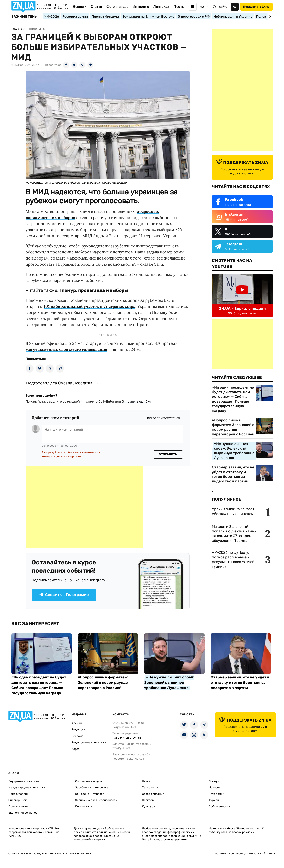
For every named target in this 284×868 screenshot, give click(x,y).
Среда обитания (153, 794)
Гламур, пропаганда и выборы (94, 290)
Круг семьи (217, 794)
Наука (146, 781)
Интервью (141, 7)
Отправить (168, 454)
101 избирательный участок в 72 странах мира (90, 306)
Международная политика (27, 788)
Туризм (214, 800)
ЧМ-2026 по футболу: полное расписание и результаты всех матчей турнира (233, 559)
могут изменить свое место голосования (66, 349)
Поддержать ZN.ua (256, 7)
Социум (214, 781)
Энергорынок (18, 800)
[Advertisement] (84, 507)
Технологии (150, 788)
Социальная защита (89, 781)
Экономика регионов (23, 813)
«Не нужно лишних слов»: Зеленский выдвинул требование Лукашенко (234, 451)
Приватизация (18, 806)
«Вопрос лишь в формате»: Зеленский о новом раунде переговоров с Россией (233, 427)
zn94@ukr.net (121, 748)
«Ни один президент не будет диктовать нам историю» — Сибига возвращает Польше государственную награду (233, 399)
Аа (235, 7)
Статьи (96, 7)
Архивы (77, 723)
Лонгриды (162, 7)
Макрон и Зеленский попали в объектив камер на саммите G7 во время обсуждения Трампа (234, 534)
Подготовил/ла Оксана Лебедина (59, 383)
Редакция (78, 730)
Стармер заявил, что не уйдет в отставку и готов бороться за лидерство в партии (233, 474)
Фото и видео (117, 7)
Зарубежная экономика (92, 788)
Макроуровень (18, 794)
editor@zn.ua (136, 759)
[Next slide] (270, 16)
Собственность (219, 806)
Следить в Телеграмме (64, 595)
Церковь (148, 800)
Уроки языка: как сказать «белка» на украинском (234, 511)
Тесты (179, 7)
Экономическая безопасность (96, 800)
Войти (223, 7)
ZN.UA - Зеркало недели (242, 309)
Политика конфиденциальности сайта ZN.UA (245, 854)
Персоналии (84, 806)
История (215, 788)
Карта (76, 749)
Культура (148, 806)
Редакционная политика (89, 743)
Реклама (77, 736)
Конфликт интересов (90, 794)
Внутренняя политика (24, 781)
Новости (80, 7)
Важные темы (25, 17)
